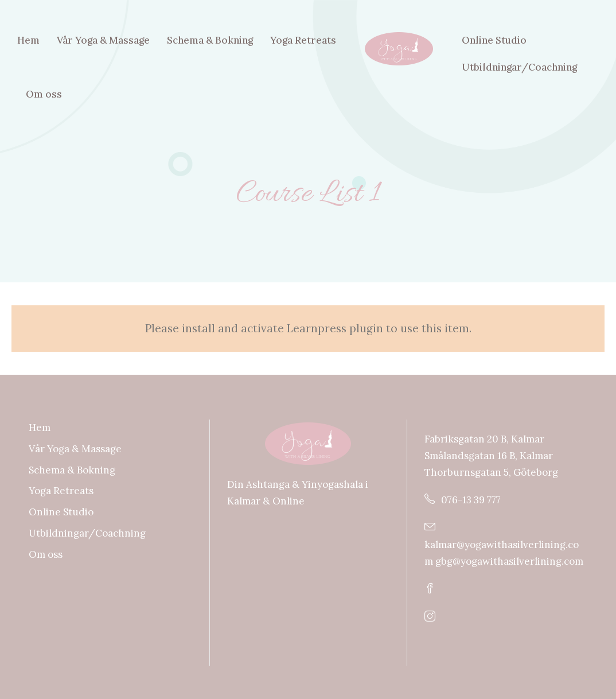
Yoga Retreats (303, 40)
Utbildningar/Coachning (519, 67)
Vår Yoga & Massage (103, 40)
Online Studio (494, 40)
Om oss (44, 94)
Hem (28, 40)
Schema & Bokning (210, 40)
